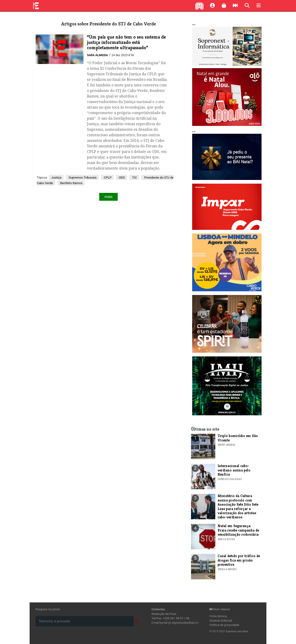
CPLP (107, 177)
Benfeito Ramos (71, 183)
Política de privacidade (224, 625)
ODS (121, 177)
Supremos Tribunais (82, 177)
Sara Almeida (97, 55)
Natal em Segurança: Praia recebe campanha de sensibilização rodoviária (238, 530)
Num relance (220, 609)
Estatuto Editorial (221, 621)
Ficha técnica (218, 616)
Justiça (56, 177)
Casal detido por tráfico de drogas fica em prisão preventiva (239, 560)
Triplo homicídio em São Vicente (238, 438)
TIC (134, 177)
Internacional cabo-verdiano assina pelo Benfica (234, 470)
